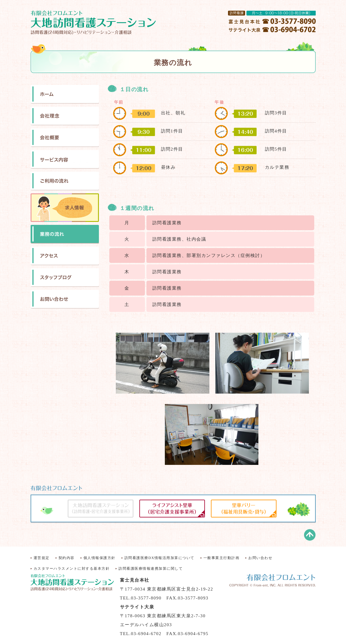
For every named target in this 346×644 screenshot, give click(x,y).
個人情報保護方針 (99, 558)
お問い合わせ (260, 558)
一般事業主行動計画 (222, 558)
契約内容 (67, 558)
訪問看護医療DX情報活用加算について (159, 558)
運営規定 (42, 558)
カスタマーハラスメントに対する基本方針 (72, 569)
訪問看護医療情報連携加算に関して (151, 569)
